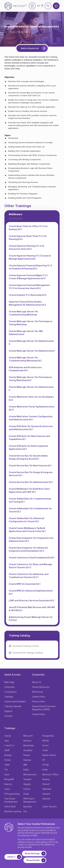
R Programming (12, 794)
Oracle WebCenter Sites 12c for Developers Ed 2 (31, 399)
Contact (8, 716)
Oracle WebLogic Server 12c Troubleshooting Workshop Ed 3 (25, 359)
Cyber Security (50, 807)
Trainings (9, 697)
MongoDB (9, 779)
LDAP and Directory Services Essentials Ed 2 (32, 601)
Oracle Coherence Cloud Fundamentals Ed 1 (32, 558)
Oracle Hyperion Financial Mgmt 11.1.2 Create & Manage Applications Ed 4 (28, 277)
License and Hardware (15, 702)
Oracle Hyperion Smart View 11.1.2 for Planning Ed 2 (28, 238)
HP (44, 760)
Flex (25, 812)
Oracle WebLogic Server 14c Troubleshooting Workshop (23, 313)
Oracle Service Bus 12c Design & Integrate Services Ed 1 (31, 474)
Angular (27, 784)
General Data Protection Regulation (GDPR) (44, 708)
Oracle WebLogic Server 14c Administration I (32, 351)
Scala (26, 794)
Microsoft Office (50, 775)
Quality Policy (39, 697)
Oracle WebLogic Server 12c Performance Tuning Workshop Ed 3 (30, 379)
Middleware (23, 32)
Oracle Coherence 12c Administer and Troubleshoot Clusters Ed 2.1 (29, 576)
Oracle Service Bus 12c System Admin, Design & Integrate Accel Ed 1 (29, 457)
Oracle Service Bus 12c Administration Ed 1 (31, 482)
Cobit (45, 750)
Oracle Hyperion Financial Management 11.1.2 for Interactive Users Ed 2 (29, 287)
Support (8, 711)
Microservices (30, 775)
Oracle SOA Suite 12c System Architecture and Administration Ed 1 (31, 428)
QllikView (47, 789)
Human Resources (41, 687)
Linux (7, 775)
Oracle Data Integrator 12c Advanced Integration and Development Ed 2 (28, 549)
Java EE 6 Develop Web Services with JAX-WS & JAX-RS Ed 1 (32, 609)
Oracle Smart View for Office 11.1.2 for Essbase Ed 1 (28, 228)
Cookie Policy (39, 714)
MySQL (46, 741)
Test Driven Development (11, 800)
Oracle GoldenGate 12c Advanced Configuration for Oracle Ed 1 (26, 520)
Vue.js (7, 789)
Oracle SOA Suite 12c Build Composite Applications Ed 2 (28, 448)
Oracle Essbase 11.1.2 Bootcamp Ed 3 (28, 295)
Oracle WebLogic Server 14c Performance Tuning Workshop (31, 323)
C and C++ (9, 746)
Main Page (9, 682)
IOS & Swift (10, 807)
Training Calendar (13, 707)
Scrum (46, 746)
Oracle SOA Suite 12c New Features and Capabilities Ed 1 (29, 438)
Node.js (46, 779)
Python (27, 789)
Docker (27, 755)
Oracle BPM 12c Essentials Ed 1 (25, 584)
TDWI (7, 765)
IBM (25, 765)
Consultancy (10, 692)
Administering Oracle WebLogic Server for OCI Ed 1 (31, 619)
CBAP (7, 750)
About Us (37, 682)
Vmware (27, 779)
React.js (8, 784)
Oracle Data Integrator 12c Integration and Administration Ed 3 (31, 540)
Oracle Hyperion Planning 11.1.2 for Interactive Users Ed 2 (27, 248)
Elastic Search (49, 755)
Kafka (26, 770)
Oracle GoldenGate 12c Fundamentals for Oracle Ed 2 (30, 510)
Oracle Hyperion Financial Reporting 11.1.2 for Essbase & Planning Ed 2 (30, 267)
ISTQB (46, 765)
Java (7, 741)
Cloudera (28, 750)
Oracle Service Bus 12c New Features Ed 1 (30, 466)
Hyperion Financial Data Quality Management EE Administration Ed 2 (27, 303)
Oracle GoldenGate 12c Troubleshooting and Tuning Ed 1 (30, 500)
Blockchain (29, 746)
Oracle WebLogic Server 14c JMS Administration (26, 333)
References (38, 692)
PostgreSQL (48, 736)
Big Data (28, 807)
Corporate (9, 687)
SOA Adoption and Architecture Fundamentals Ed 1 (25, 369)
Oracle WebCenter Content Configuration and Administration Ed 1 (31, 418)
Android (46, 799)
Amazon (27, 741)
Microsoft (28, 736)
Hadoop (27, 760)
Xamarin (46, 794)
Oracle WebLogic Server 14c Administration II (31, 343)
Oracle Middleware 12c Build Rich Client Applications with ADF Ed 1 (29, 491)
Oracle (12, 32)
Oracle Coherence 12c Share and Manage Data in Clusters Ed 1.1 (30, 566)
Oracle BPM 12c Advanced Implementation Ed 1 (31, 592)
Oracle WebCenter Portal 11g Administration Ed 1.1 (32, 408)
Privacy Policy (39, 702)
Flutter (8, 760)
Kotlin (45, 770)
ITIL (6, 770)
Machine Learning (13, 812)
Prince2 (46, 784)
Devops (8, 755)
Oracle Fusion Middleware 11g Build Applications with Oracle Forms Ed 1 (27, 530)
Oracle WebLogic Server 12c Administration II (31, 389)
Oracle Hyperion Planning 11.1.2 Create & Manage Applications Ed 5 (30, 257)
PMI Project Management (30, 800)
